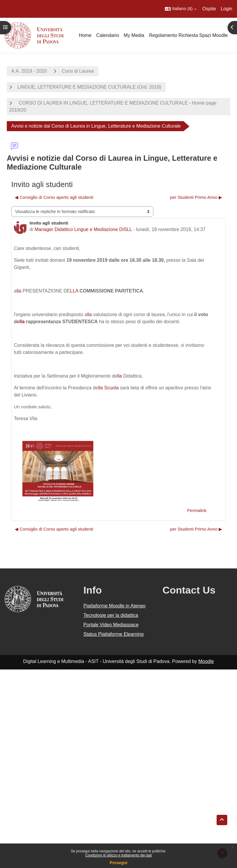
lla (19, 291)
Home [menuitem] (85, 35)
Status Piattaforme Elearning (113, 634)
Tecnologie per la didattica (111, 615)
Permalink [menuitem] (197, 511)
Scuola (111, 388)
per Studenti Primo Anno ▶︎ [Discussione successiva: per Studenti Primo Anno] (196, 197)
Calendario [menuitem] (107, 35)
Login (227, 9)
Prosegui (119, 863)
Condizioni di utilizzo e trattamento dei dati (119, 855)
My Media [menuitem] (134, 35)
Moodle (206, 661)
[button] (181, 9)
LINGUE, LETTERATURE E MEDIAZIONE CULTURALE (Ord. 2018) (89, 87)
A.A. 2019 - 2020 (29, 71)
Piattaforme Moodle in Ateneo (114, 606)
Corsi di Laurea (78, 71)
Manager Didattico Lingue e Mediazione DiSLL (83, 229)
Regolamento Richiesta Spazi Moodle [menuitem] (188, 35)
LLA (74, 291)
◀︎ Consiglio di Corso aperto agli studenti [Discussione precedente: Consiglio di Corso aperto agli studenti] (54, 197)
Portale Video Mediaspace (111, 625)
